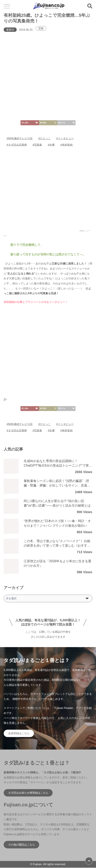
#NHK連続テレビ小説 (20, 138)
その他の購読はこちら (22, 845)
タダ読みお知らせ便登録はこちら (28, 793)
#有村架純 (67, 145)
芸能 (41, 28)
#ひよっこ (44, 138)
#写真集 (37, 145)
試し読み (30, 123)
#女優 (51, 145)
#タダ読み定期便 (17, 145)
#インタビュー (65, 138)
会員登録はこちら (19, 734)
